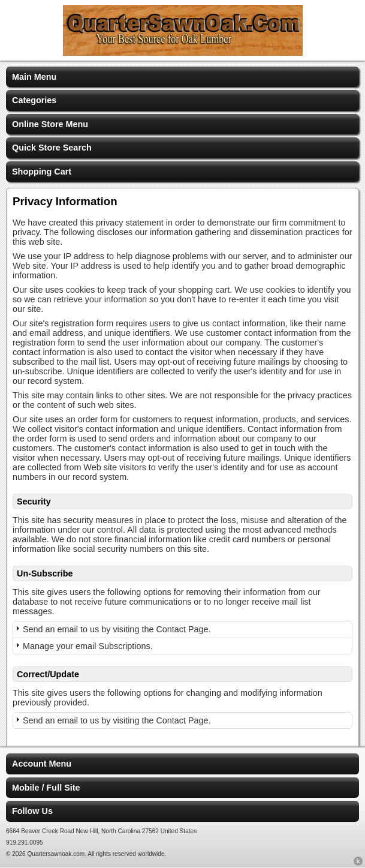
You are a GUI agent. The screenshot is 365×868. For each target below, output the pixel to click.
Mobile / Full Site (46, 788)
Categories (34, 100)
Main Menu (34, 77)
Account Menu (42, 764)
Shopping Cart (42, 172)
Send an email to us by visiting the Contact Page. (117, 629)
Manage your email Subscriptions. (88, 646)
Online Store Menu (50, 124)
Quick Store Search (52, 148)
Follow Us (32, 811)
